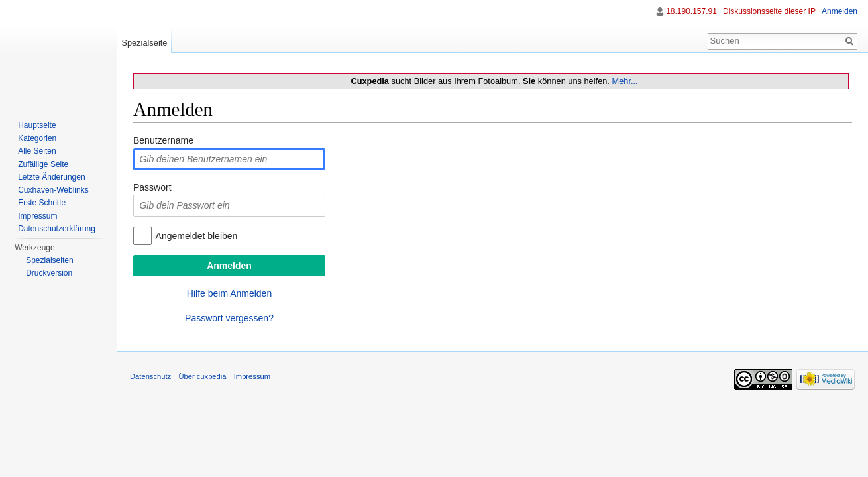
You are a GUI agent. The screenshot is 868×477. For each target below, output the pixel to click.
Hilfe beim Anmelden (229, 293)
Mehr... (624, 81)
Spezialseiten (49, 260)
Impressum (37, 216)
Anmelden (840, 11)
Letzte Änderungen (51, 177)
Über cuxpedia (202, 376)
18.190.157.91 (691, 11)
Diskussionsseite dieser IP (769, 11)
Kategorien (37, 138)
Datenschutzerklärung (57, 229)
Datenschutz (150, 376)
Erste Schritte (42, 203)
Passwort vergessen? (229, 318)
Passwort (152, 187)
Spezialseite (144, 43)
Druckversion (49, 273)
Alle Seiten (37, 151)
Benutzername (163, 140)
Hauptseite (37, 125)
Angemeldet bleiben (197, 236)
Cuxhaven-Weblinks (53, 190)
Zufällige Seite (43, 164)
